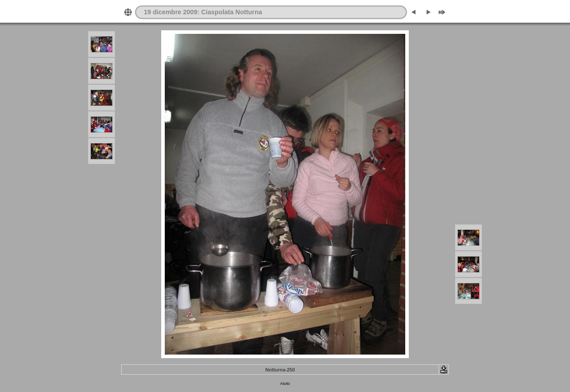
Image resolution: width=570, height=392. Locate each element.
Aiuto (285, 383)
